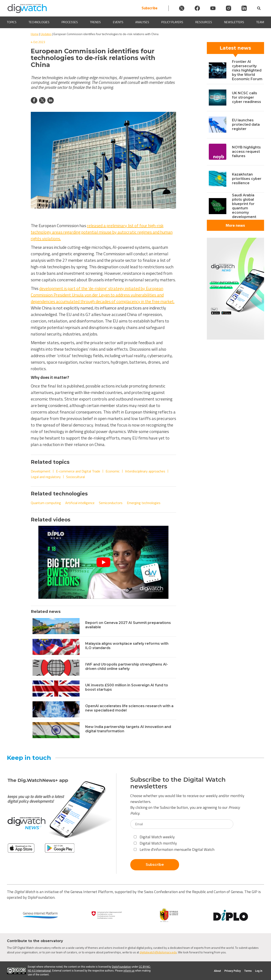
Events (118, 22)
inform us (129, 971)
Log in (259, 971)
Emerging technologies (144, 503)
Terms (248, 971)
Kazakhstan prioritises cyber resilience (247, 179)
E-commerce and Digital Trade (78, 471)
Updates (46, 34)
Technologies (39, 22)
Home (35, 34)
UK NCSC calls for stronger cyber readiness (247, 97)
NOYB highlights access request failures (246, 152)
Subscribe (149, 8)
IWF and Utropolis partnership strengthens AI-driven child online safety (127, 667)
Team (260, 22)
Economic (113, 471)
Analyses (142, 22)
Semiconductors (111, 503)
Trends (95, 22)
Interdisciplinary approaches (145, 471)
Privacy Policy (233, 971)
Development (41, 471)
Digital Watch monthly (155, 843)
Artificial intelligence (80, 503)
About (217, 971)
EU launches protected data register (246, 125)
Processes (70, 22)
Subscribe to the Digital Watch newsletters (178, 783)
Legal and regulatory (46, 477)
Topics (12, 22)
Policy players (172, 22)
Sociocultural (75, 477)
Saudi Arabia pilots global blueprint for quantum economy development (244, 206)
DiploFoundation (121, 967)
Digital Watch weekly (154, 837)
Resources (204, 22)
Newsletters (234, 22)
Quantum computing (46, 503)
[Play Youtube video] (103, 562)
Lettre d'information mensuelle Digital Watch (174, 849)
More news (235, 225)
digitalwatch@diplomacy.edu (158, 952)
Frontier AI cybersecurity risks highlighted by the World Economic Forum (247, 70)
